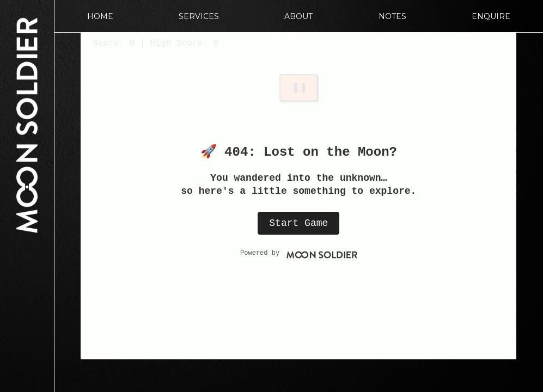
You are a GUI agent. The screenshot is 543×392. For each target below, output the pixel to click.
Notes (392, 16)
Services (199, 16)
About (298, 16)
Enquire (491, 16)
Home (100, 16)
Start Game (298, 223)
